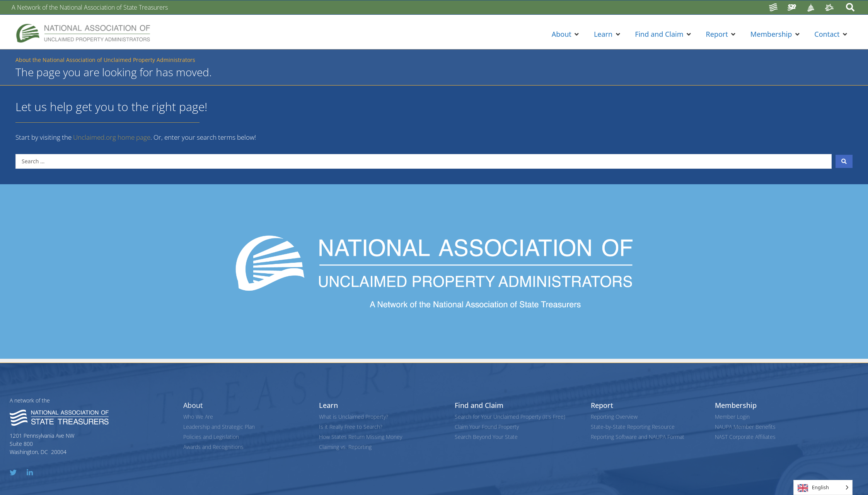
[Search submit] (844, 161)
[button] (566, 34)
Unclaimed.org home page (112, 137)
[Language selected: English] (823, 487)
